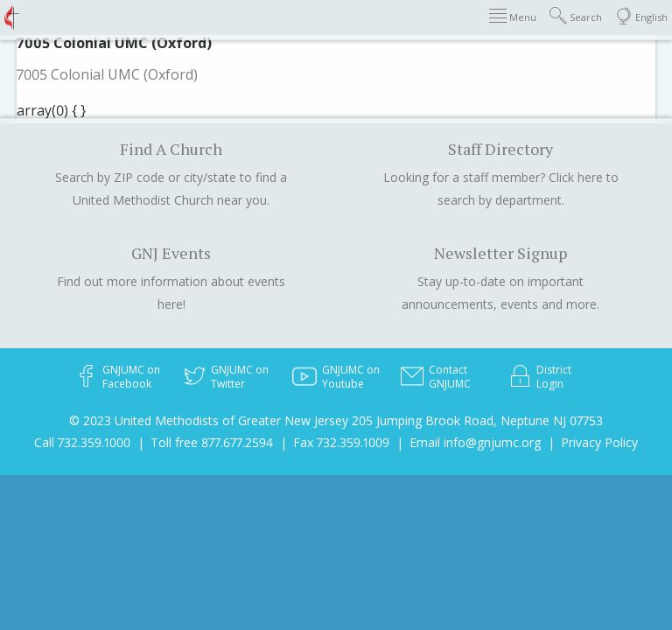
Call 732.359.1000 (82, 442)
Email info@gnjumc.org (475, 442)
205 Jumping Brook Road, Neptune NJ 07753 (477, 420)
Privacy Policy (599, 442)
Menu (513, 16)
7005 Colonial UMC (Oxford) (107, 74)
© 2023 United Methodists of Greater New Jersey (209, 420)
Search (576, 16)
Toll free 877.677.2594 (212, 442)
